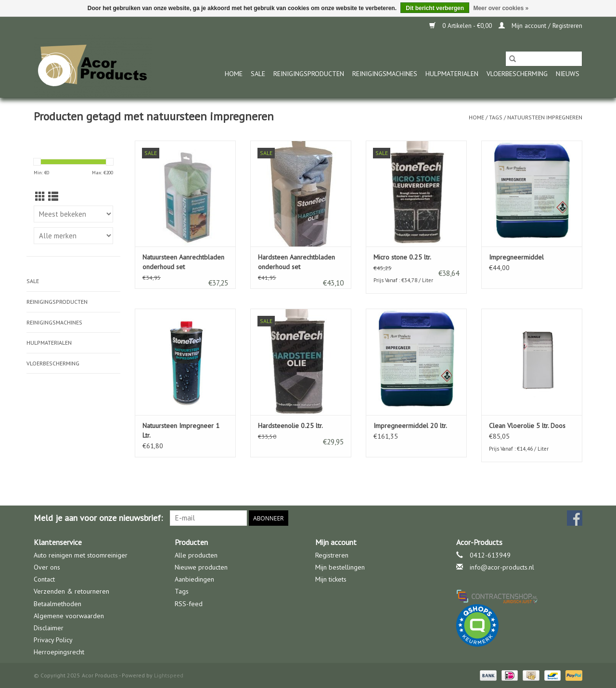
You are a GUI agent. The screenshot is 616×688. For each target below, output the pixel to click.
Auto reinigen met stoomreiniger (81, 555)
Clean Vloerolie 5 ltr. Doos (527, 426)
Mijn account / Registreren (540, 26)
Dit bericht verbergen (435, 8)
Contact (44, 579)
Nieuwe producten (201, 567)
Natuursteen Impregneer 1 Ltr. (181, 430)
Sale (258, 74)
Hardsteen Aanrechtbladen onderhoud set (296, 262)
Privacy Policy (53, 640)
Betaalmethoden (58, 604)
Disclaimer (49, 628)
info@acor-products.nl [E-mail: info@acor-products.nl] (502, 567)
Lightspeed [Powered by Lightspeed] (169, 675)
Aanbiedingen (194, 579)
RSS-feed (189, 604)
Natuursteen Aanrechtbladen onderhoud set (183, 262)
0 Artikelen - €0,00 (462, 26)
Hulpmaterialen (452, 74)
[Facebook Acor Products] (575, 518)
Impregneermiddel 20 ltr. (410, 426)
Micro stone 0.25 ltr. (402, 257)
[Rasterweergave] (40, 197)
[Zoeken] (544, 59)
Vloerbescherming (517, 74)
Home (234, 74)
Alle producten (196, 555)
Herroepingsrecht (59, 652)
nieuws (568, 74)
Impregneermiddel (516, 257)
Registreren (332, 555)
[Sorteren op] (73, 214)
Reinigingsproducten (309, 74)
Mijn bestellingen (340, 567)
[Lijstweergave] (53, 197)
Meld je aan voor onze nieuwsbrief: (98, 518)
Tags (496, 117)
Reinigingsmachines (385, 74)
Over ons (47, 567)
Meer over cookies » (501, 8)
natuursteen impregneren (545, 117)
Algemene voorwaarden (69, 616)
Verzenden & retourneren (71, 591)
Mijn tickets (331, 579)
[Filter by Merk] (73, 236)
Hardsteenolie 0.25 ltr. (290, 426)
